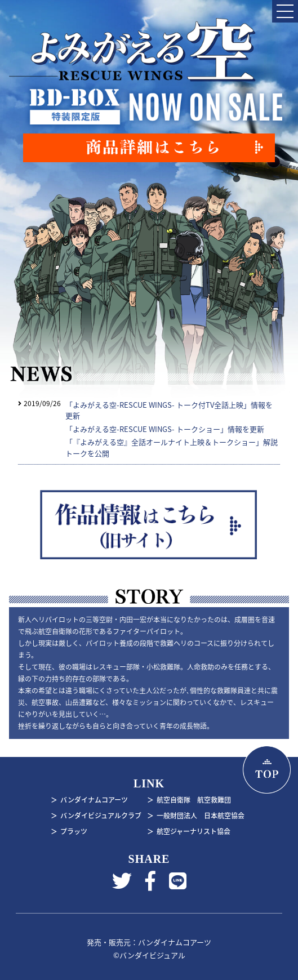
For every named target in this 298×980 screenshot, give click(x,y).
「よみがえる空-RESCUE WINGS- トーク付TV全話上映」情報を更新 (169, 410)
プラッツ (74, 831)
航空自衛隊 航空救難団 (194, 800)
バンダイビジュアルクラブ (101, 816)
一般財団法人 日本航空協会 (201, 816)
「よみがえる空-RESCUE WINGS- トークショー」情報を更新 (165, 429)
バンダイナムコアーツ (94, 800)
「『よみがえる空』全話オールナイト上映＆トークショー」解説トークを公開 (172, 447)
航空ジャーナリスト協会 (194, 831)
